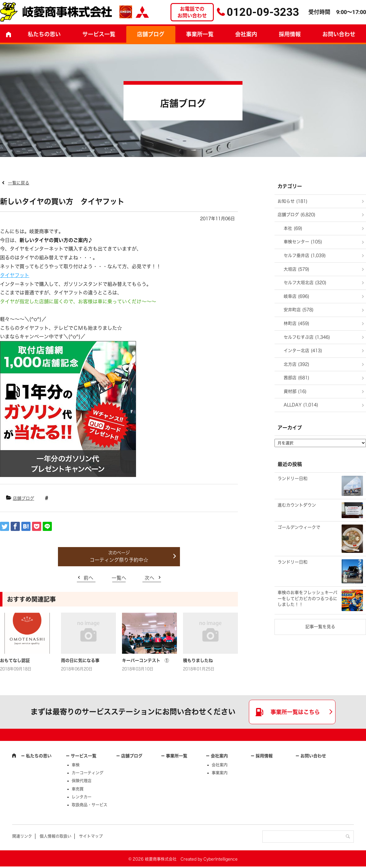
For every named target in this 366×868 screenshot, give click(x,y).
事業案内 (220, 773)
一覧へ (119, 578)
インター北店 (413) (303, 350)
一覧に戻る (19, 183)
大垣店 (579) (296, 269)
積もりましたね (198, 660)
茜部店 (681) (296, 378)
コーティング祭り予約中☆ (119, 560)
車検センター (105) (303, 242)
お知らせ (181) (292, 201)
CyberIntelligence (221, 859)
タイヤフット (15, 275)
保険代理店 (82, 781)
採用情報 (290, 34)
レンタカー (82, 797)
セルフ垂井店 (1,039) (305, 255)
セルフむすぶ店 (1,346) (307, 337)
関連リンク (22, 836)
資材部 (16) (295, 391)
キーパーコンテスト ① (145, 660)
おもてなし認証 (15, 660)
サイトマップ (91, 836)
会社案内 (246, 34)
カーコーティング (88, 773)
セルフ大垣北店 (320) (305, 283)
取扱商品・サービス (90, 805)
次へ (149, 578)
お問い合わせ (313, 756)
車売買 (78, 789)
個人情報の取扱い (56, 836)
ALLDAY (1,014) (301, 405)
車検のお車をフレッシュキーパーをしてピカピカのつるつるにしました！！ (307, 598)
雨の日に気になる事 (80, 660)
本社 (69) (293, 228)
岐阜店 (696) (296, 296)
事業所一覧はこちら (295, 712)
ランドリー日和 (292, 478)
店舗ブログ (151, 34)
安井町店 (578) (299, 310)
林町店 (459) (296, 323)
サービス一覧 (84, 756)
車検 (76, 765)
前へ (88, 578)
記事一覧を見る (320, 627)
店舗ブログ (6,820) (296, 215)
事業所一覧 (200, 34)
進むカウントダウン (297, 505)
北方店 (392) (296, 364)
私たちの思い (44, 34)
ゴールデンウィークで (299, 527)
